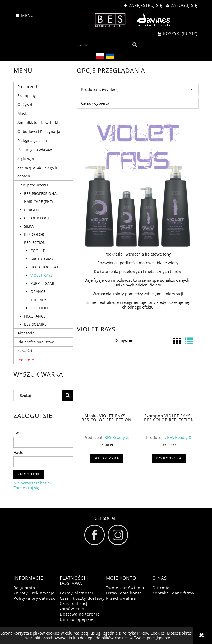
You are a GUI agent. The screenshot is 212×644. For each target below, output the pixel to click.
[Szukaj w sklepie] (103, 45)
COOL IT (38, 251)
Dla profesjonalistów (36, 342)
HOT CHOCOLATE (46, 267)
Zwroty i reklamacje (34, 593)
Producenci (27, 87)
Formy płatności (76, 593)
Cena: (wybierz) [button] (95, 103)
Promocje (26, 360)
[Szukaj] (135, 45)
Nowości (25, 351)
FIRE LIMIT (39, 308)
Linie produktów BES (36, 185)
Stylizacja (26, 158)
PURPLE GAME (43, 283)
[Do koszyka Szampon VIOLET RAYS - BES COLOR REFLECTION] (169, 458)
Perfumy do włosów (35, 149)
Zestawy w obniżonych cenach (37, 172)
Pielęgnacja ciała (32, 140)
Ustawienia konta (124, 593)
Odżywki (25, 105)
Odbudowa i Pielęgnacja (39, 131)
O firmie (161, 588)
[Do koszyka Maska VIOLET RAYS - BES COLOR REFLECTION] (106, 458)
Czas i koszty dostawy (82, 598)
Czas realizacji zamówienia (74, 606)
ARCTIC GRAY (42, 259)
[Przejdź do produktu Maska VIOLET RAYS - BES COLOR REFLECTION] (106, 387)
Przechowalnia (121, 598)
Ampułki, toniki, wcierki (38, 122)
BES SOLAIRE (35, 324)
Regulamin (24, 588)
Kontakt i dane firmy (173, 593)
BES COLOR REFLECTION (35, 238)
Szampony (27, 96)
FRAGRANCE (35, 316)
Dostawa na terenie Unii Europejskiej (80, 617)
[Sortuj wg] (140, 340)
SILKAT (30, 226)
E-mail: (20, 433)
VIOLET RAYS (42, 275)
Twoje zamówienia (125, 588)
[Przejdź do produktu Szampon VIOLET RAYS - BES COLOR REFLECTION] (169, 387)
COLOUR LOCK (37, 218)
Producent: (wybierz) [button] (100, 89)
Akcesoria (26, 333)
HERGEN (31, 210)
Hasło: (19, 452)
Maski (23, 114)
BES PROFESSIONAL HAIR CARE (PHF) (41, 198)
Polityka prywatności (35, 598)
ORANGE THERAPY (38, 296)
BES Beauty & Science (114, 440)
